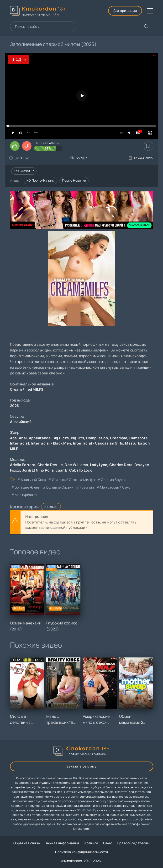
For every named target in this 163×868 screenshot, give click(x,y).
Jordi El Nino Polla (38, 470)
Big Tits (77, 438)
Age (13, 438)
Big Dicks (61, 438)
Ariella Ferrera (23, 465)
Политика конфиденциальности (81, 852)
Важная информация (62, 843)
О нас (108, 843)
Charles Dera (121, 465)
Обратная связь (27, 843)
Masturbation (137, 443)
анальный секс (33, 480)
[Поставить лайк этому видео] (15, 146)
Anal (23, 438)
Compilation (97, 438)
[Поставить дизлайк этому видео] (27, 146)
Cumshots (138, 438)
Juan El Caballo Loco (74, 470)
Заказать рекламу (81, 766)
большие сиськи (60, 487)
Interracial (19, 443)
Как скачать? (24, 171)
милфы (89, 480)
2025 (15, 406)
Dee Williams (76, 465)
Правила (91, 843)
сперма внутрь (113, 480)
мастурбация (26, 495)
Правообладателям (133, 843)
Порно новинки (74, 180)
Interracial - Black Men (51, 443)
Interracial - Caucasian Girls (98, 443)
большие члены (28, 487)
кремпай (87, 487)
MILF (14, 449)
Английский (21, 422)
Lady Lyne (99, 465)
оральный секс (65, 480)
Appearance (40, 438)
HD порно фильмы (41, 180)
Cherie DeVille (50, 465)
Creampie (119, 438)
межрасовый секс (115, 487)
